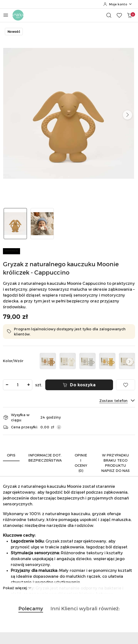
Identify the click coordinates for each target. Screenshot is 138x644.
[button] (127, 115)
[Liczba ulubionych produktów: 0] (119, 15)
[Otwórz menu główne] (6, 15)
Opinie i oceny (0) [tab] (81, 463)
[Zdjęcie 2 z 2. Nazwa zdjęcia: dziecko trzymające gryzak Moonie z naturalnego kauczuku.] (42, 224)
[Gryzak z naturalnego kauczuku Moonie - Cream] (68, 361)
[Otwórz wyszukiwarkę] (109, 15)
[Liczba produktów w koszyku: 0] (129, 15)
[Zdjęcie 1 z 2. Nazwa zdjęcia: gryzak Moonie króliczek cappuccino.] (15, 224)
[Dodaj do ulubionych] (126, 385)
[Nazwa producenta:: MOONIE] (11, 251)
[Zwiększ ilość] (28, 385)
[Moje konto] (118, 4)
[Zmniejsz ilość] (7, 385)
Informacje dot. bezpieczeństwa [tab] (45, 458)
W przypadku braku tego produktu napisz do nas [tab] (116, 463)
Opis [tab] (11, 455)
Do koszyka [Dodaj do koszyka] (79, 385)
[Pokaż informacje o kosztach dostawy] (59, 427)
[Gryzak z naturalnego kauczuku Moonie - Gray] (87, 361)
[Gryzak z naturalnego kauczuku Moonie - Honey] (107, 361)
